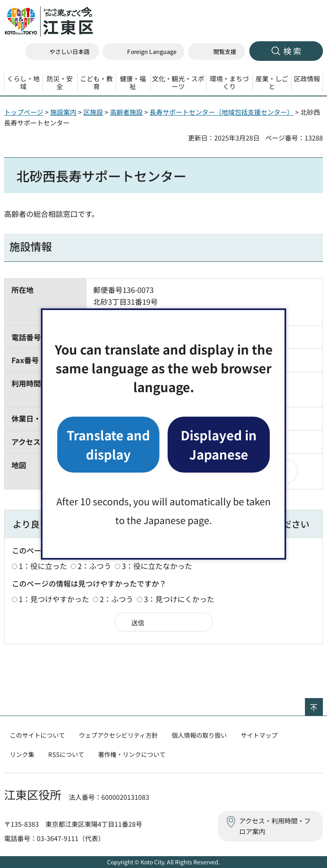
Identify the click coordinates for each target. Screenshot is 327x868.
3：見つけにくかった (179, 599)
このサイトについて (37, 735)
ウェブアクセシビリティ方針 (118, 735)
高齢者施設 (126, 112)
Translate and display (108, 444)
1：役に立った (43, 566)
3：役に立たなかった (157, 566)
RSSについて (66, 754)
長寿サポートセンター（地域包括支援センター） (222, 112)
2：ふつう (94, 566)
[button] (143, 52)
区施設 (93, 112)
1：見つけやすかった (54, 599)
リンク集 (22, 754)
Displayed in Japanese (219, 444)
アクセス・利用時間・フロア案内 (275, 826)
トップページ (24, 112)
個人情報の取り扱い (199, 735)
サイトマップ (259, 735)
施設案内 (63, 112)
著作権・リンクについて (132, 754)
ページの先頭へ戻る (323, 703)
